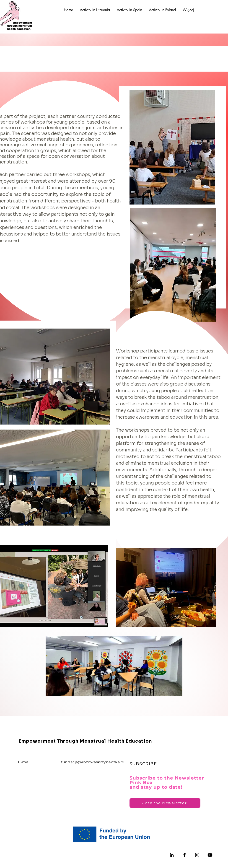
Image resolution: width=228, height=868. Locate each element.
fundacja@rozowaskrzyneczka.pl (93, 762)
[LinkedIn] (172, 855)
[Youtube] (210, 855)
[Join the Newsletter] (165, 803)
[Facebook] (184, 855)
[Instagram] (197, 855)
